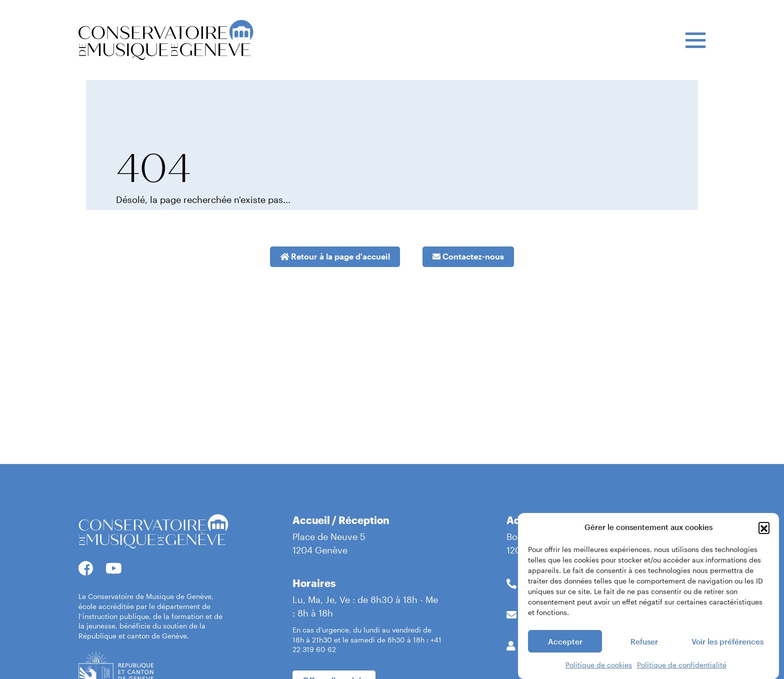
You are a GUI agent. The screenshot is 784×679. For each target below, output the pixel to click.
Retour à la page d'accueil (335, 256)
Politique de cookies (599, 667)
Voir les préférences (727, 643)
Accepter (565, 643)
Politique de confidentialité (682, 667)
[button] (764, 529)
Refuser (644, 643)
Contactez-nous (468, 256)
